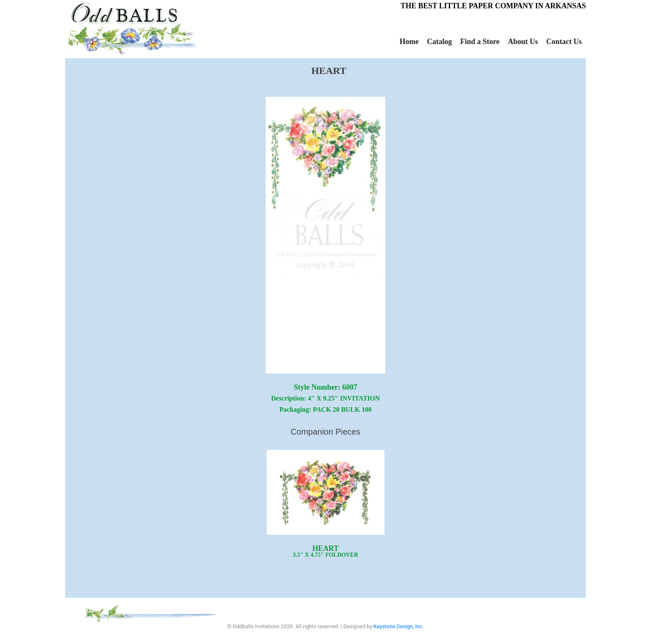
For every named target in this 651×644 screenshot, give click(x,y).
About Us (523, 42)
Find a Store (480, 42)
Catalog (439, 42)
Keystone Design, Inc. (399, 626)
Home (409, 42)
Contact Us (564, 42)
